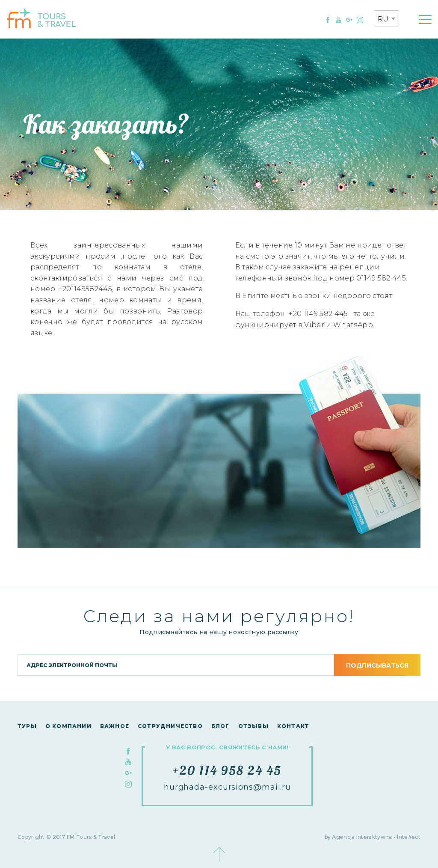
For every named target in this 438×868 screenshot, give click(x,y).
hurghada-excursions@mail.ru (227, 787)
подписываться (377, 665)
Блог (220, 726)
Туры (27, 726)
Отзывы (253, 726)
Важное (115, 726)
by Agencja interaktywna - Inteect (373, 837)
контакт (293, 726)
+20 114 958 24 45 (227, 770)
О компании (68, 726)
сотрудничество (170, 726)
